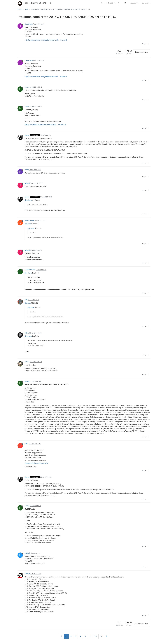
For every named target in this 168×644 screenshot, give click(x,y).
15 (96, 636)
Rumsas (27, 574)
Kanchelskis (29, 24)
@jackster (28, 200)
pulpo (26, 444)
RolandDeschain (30, 270)
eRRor (27, 333)
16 (101, 636)
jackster (27, 183)
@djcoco (28, 224)
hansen (27, 87)
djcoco (27, 135)
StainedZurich (29, 221)
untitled (27, 553)
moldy (27, 170)
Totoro (27, 362)
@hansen (28, 336)
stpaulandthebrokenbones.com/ (37, 463)
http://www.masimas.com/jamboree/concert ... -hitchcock (46, 40)
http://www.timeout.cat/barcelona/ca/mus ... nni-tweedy (45, 125)
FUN (26, 300)
